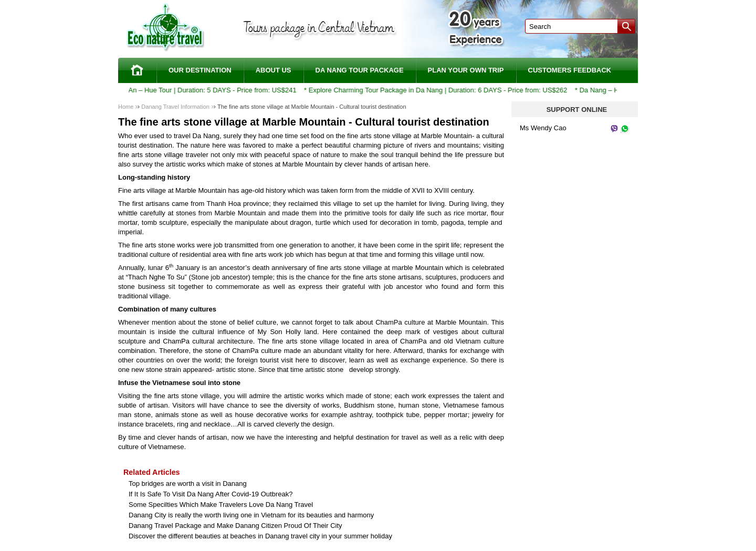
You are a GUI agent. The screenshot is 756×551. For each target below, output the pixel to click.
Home (126, 107)
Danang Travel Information (175, 107)
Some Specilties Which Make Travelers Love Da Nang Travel (221, 505)
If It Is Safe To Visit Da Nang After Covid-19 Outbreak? (211, 494)
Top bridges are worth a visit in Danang (188, 484)
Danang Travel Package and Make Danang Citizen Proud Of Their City (235, 526)
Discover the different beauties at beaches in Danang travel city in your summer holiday (260, 536)
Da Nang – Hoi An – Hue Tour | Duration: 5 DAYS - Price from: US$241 (192, 90)
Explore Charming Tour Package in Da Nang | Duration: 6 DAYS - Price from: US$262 (441, 90)
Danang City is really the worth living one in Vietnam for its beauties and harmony (251, 515)
